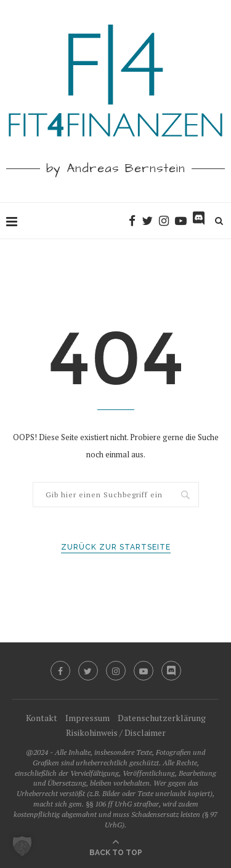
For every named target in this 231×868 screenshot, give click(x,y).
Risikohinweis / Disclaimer (116, 732)
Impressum (87, 718)
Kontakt (42, 718)
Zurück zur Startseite (116, 547)
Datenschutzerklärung (162, 718)
